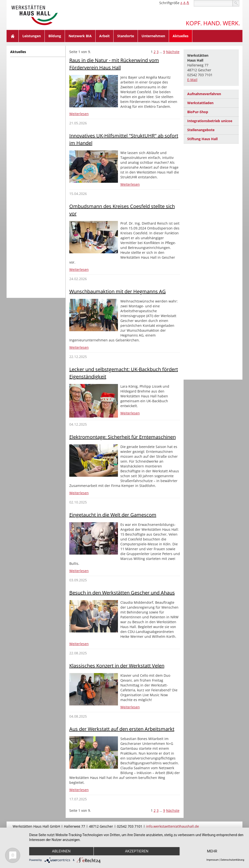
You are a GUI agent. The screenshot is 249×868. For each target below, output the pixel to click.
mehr (212, 851)
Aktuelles (181, 36)
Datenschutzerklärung (232, 860)
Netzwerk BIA (80, 36)
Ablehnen (61, 851)
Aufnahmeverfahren (204, 94)
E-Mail (192, 80)
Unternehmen (153, 36)
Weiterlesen (79, 114)
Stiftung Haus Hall (202, 139)
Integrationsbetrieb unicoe (210, 121)
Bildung (55, 36)
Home (13, 36)
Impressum (213, 860)
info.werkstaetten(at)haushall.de (173, 826)
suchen (236, 3)
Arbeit (104, 36)
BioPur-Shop (198, 112)
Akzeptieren (137, 851)
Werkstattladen (200, 103)
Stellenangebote (201, 130)
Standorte (126, 36)
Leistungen (32, 36)
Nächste (173, 52)
